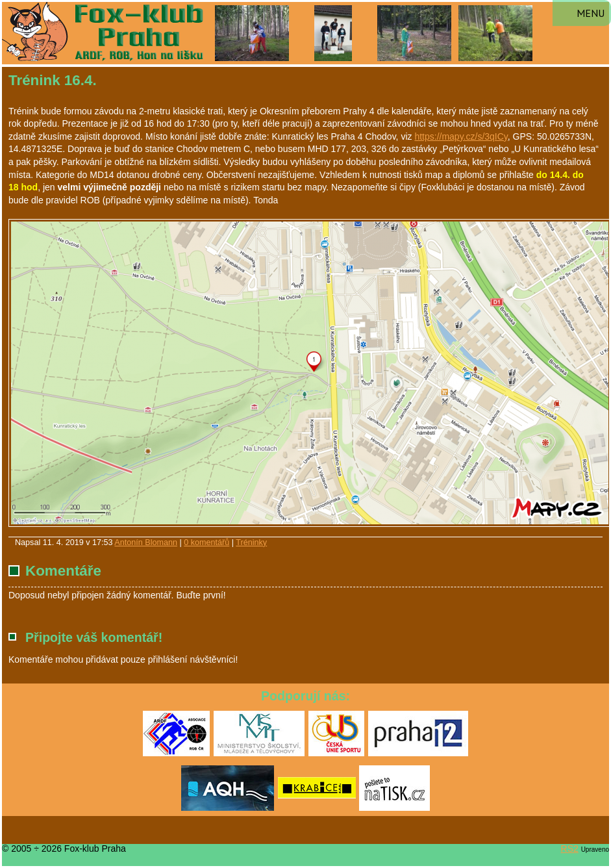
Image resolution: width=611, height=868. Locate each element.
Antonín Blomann (146, 542)
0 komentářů (206, 542)
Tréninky (251, 542)
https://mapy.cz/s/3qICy (461, 136)
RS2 (570, 849)
